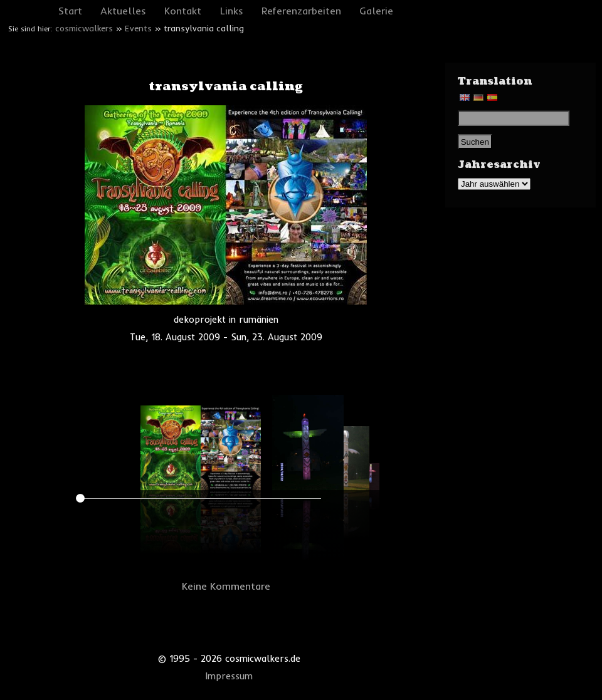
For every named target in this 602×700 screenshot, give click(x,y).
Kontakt (183, 11)
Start (70, 11)
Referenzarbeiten (301, 11)
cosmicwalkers (84, 28)
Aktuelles (123, 11)
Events (138, 28)
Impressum (229, 676)
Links (232, 11)
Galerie (376, 11)
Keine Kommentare (226, 586)
